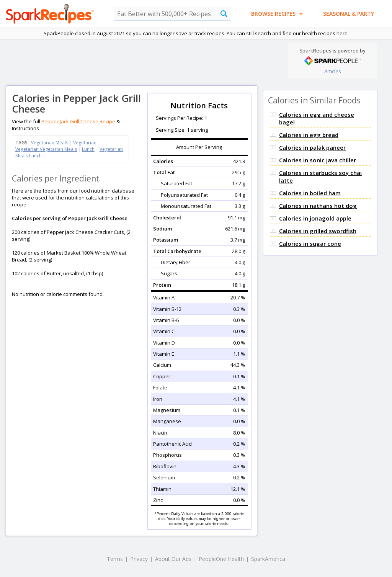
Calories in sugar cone (310, 244)
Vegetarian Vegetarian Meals (46, 149)
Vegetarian (85, 143)
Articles (333, 71)
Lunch (88, 149)
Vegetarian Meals (50, 143)
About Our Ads (173, 559)
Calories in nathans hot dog (318, 206)
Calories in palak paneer (312, 147)
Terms (115, 559)
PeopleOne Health (221, 559)
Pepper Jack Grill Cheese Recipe (78, 121)
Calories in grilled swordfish (318, 231)
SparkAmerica (268, 559)
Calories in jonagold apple (315, 218)
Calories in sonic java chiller (318, 160)
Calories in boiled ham (310, 193)
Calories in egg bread (309, 135)
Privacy (139, 559)
